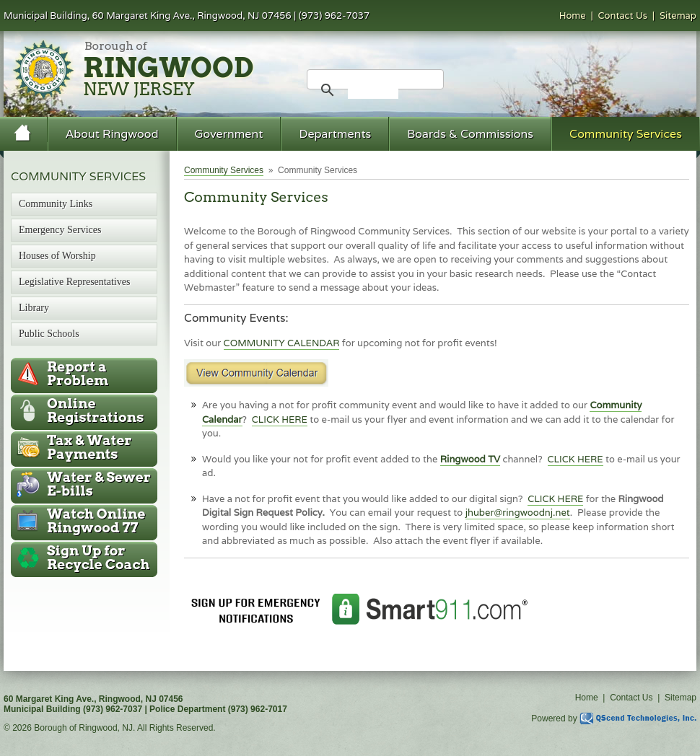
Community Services (626, 134)
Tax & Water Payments (89, 447)
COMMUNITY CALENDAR (282, 343)
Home (573, 16)
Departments (335, 134)
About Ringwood (112, 134)
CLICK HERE (280, 419)
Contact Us (623, 16)
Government (229, 134)
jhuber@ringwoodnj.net (518, 513)
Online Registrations (95, 410)
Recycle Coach (98, 558)
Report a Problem (78, 374)
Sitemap (678, 16)
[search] (373, 90)
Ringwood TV (470, 459)
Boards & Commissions (470, 134)
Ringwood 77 (96, 521)
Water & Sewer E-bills (99, 484)
